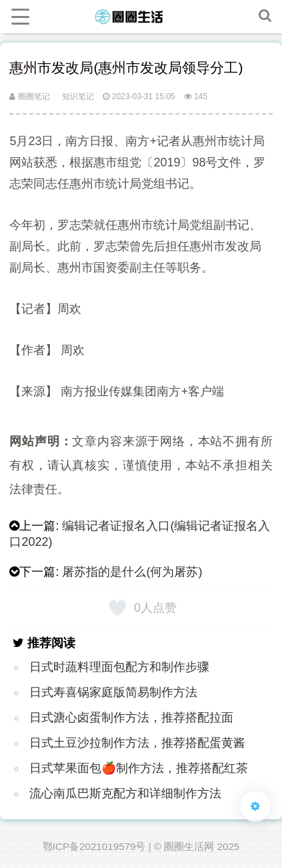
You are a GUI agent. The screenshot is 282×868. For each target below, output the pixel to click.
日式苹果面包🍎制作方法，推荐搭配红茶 (139, 768)
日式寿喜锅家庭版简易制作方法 (113, 692)
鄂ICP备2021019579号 (94, 846)
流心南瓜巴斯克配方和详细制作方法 (125, 793)
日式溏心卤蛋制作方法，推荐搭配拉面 (131, 718)
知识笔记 (78, 97)
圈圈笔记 (29, 97)
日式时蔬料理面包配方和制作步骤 (119, 667)
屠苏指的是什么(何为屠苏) (132, 572)
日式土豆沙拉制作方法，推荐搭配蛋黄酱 (137, 743)
